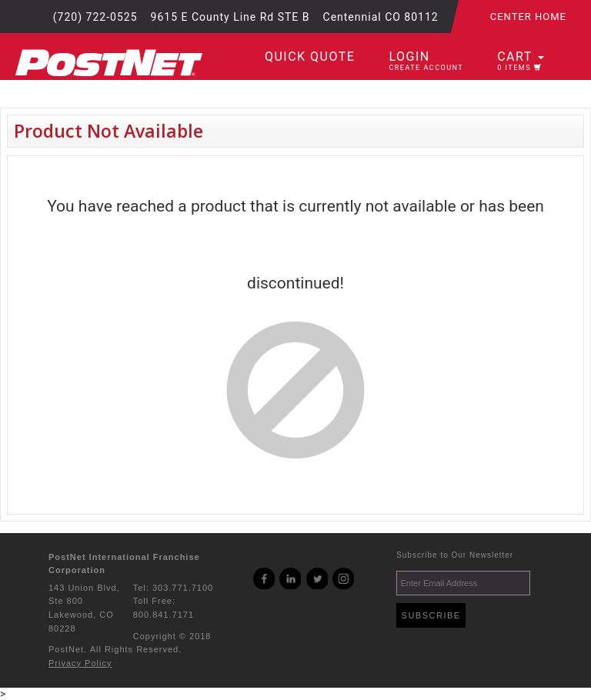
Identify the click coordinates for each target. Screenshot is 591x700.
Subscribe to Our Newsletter (455, 555)
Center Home (528, 17)
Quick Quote (310, 57)
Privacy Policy (80, 663)
